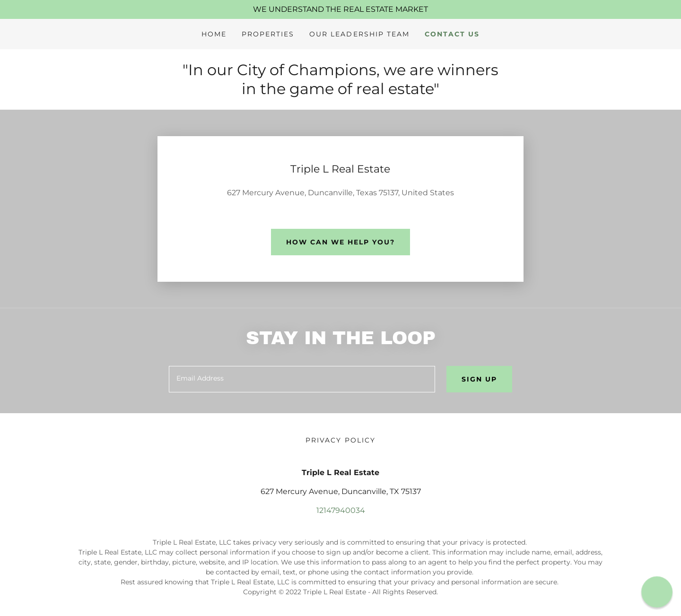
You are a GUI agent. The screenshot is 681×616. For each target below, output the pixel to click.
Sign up (479, 379)
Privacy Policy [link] (340, 440)
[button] (657, 592)
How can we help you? (340, 242)
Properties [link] (268, 34)
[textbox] (302, 379)
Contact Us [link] (452, 34)
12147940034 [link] (341, 510)
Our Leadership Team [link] (359, 34)
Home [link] (214, 34)
